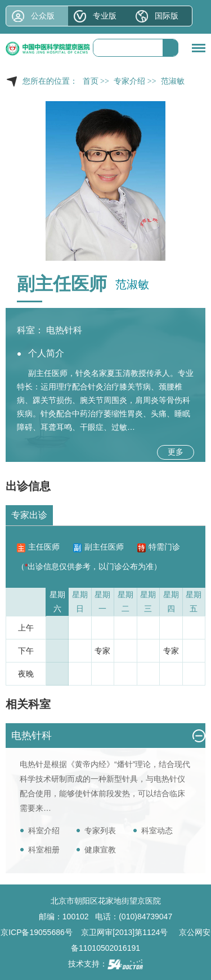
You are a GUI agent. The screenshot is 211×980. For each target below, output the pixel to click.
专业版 (105, 16)
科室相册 (44, 850)
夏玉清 (119, 373)
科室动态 (157, 831)
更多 (176, 452)
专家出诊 (29, 515)
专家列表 (100, 831)
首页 (91, 81)
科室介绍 (44, 831)
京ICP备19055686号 (37, 932)
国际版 (167, 16)
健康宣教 (100, 850)
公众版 (43, 16)
